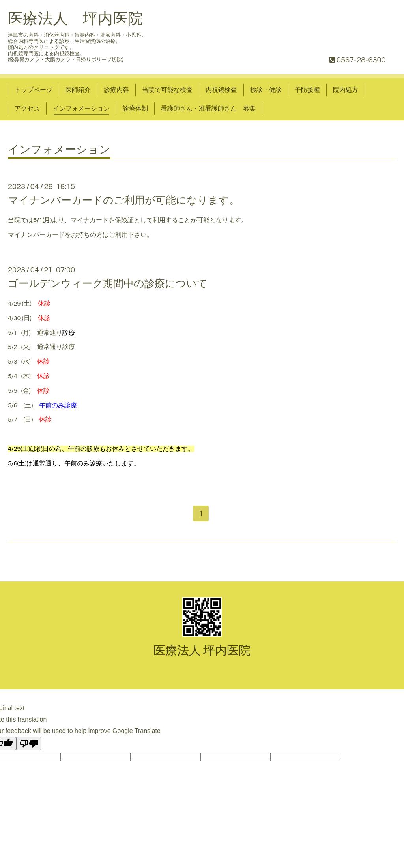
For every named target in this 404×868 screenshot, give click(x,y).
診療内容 (116, 90)
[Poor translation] (29, 744)
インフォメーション (81, 109)
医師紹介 (78, 90)
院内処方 (346, 90)
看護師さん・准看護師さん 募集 (208, 109)
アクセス (27, 109)
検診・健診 (266, 90)
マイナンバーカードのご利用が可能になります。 (124, 201)
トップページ (34, 90)
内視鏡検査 (221, 90)
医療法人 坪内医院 (75, 19)
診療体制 (135, 109)
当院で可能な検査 (167, 90)
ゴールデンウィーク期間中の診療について (108, 284)
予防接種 (307, 90)
